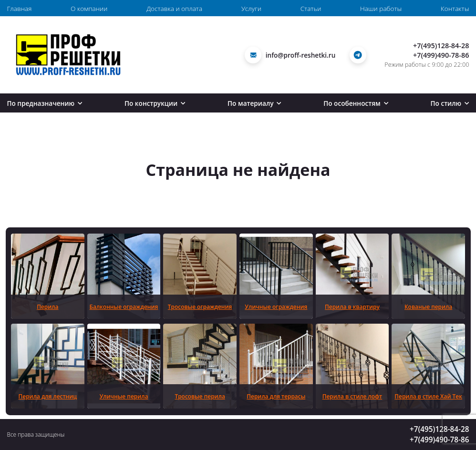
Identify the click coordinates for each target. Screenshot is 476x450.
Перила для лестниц (48, 396)
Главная (20, 8)
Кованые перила (428, 307)
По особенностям (356, 103)
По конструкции (155, 103)
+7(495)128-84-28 (441, 46)
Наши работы (381, 8)
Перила (47, 307)
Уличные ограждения (276, 307)
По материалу (254, 103)
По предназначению (45, 103)
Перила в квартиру (352, 307)
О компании (89, 8)
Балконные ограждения (124, 307)
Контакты (455, 8)
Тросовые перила (200, 396)
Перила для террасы (276, 396)
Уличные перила (124, 396)
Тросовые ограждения (200, 307)
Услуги (251, 8)
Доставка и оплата (174, 8)
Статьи (311, 8)
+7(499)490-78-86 (441, 55)
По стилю (450, 103)
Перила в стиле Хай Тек (428, 396)
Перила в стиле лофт (352, 396)
